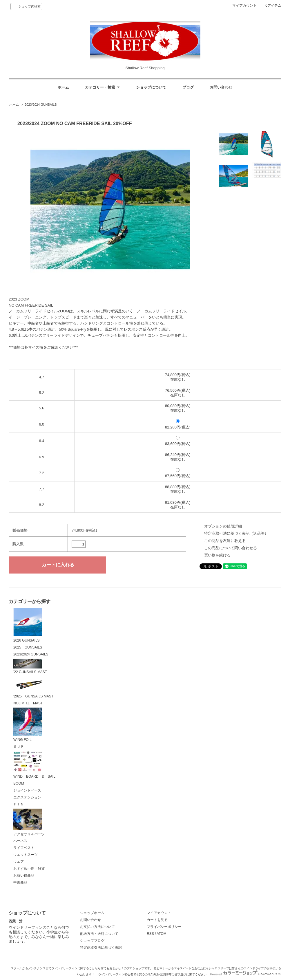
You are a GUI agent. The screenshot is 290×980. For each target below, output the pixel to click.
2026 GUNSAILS (28, 625)
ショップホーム (92, 913)
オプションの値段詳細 (223, 526)
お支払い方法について (97, 927)
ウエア (19, 862)
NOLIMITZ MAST (28, 703)
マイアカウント (244, 6)
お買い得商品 (24, 875)
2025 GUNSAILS (28, 647)
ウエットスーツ (26, 855)
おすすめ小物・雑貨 (29, 869)
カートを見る (157, 920)
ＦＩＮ (19, 804)
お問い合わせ (221, 87)
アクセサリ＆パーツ (29, 822)
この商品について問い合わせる (231, 548)
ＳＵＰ (19, 747)
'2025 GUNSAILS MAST (33, 687)
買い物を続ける (217, 555)
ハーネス (20, 841)
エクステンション (27, 797)
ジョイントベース (27, 790)
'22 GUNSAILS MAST (30, 666)
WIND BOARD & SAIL (34, 765)
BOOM (19, 783)
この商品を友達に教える (225, 541)
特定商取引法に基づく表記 (101, 948)
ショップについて (151, 87)
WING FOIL (28, 725)
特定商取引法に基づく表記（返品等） (236, 533)
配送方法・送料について (99, 934)
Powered (246, 974)
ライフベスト (24, 848)
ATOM (162, 934)
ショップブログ (92, 941)
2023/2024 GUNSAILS (41, 105)
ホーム (63, 87)
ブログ (188, 87)
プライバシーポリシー (164, 927)
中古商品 (20, 882)
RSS (150, 934)
